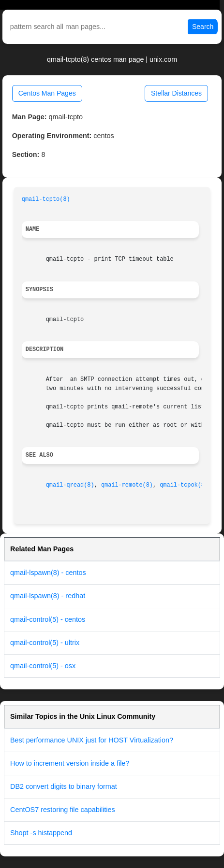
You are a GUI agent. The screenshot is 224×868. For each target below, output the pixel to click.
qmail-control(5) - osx (43, 666)
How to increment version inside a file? (70, 763)
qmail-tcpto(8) (46, 199)
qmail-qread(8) (70, 485)
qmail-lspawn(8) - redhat (48, 596)
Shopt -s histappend (41, 833)
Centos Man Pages (47, 93)
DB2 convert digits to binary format (64, 786)
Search (203, 27)
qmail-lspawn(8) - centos (48, 573)
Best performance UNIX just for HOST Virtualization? (92, 740)
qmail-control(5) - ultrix (45, 643)
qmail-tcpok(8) (184, 485)
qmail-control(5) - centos (48, 619)
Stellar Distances (176, 93)
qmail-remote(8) (127, 485)
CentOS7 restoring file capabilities (63, 810)
